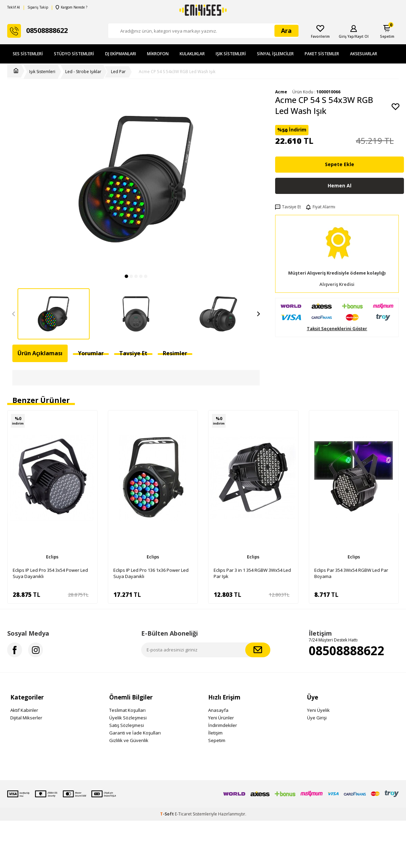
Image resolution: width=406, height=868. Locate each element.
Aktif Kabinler (24, 710)
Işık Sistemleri (231, 54)
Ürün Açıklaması (40, 353)
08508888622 (347, 651)
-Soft (167, 814)
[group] (136, 179)
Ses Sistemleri (28, 54)
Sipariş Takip (38, 7)
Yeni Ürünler (221, 718)
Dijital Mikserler (26, 718)
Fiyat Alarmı (321, 207)
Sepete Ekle (340, 164)
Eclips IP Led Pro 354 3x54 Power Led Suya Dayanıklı (50, 573)
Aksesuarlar (364, 54)
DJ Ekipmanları (121, 54)
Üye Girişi (317, 718)
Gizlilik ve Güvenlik (129, 740)
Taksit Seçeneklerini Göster (337, 329)
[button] (126, 276)
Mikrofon (158, 54)
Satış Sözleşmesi (127, 725)
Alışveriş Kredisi (337, 284)
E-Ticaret (183, 814)
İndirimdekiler (223, 725)
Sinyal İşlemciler (275, 54)
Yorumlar (91, 353)
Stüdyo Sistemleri (74, 54)
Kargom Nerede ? (71, 7)
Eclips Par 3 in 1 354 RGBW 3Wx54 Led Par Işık (252, 573)
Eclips (52, 557)
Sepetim (217, 740)
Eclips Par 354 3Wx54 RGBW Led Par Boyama (351, 573)
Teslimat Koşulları (127, 710)
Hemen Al (340, 186)
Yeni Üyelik (318, 710)
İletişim (215, 733)
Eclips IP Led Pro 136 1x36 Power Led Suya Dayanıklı (151, 573)
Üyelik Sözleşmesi (128, 718)
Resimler (175, 353)
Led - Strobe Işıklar (83, 72)
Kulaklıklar (192, 54)
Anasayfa (218, 710)
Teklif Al (14, 7)
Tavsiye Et (288, 207)
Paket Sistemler (322, 54)
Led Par (118, 72)
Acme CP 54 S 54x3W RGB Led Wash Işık (177, 72)
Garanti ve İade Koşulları (135, 733)
